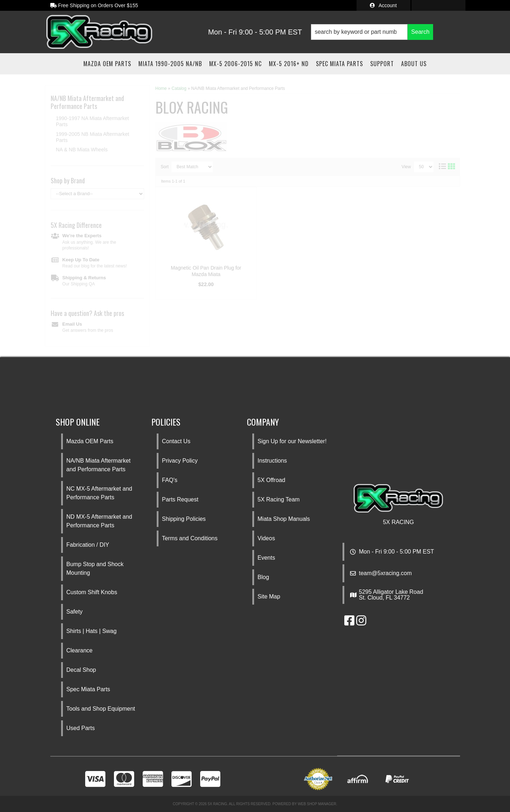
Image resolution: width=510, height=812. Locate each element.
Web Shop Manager (317, 804)
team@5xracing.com (385, 573)
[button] (372, 32)
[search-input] (359, 32)
